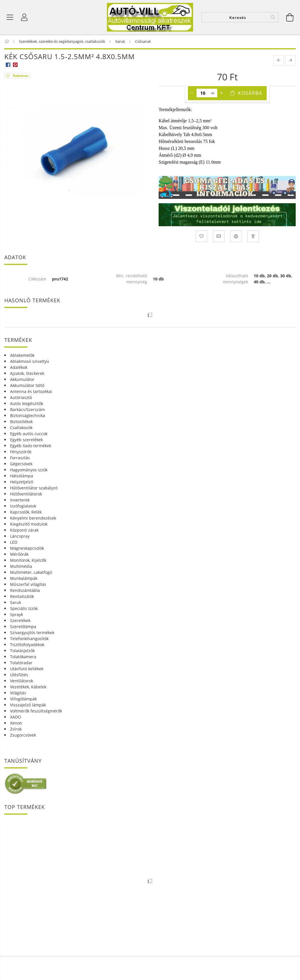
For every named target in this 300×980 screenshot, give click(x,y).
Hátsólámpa (22, 476)
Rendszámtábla (25, 590)
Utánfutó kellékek (27, 669)
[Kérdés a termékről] (253, 236)
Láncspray (20, 536)
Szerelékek (20, 620)
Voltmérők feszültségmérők (36, 711)
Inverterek (20, 500)
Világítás (18, 693)
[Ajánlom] (219, 236)
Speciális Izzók (24, 608)
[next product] (291, 60)
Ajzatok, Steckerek (27, 373)
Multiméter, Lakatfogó (31, 572)
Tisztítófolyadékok (27, 645)
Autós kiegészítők (27, 403)
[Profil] (24, 17)
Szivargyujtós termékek (32, 633)
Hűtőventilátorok (26, 494)
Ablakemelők (22, 355)
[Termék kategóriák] (10, 17)
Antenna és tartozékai (31, 391)
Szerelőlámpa (23, 626)
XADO (16, 717)
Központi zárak (24, 530)
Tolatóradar (21, 663)
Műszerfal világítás (28, 584)
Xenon (16, 723)
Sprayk (17, 614)
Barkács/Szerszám (27, 409)
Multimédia (21, 566)
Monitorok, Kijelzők (28, 560)
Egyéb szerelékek (26, 440)
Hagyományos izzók (29, 470)
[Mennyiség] (203, 93)
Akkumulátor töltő (27, 385)
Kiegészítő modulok (29, 524)
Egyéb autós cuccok (29, 434)
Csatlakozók (21, 428)
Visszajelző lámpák (28, 705)
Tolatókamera (23, 657)
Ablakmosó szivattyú (30, 361)
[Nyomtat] (236, 236)
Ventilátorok (22, 681)
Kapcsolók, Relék (26, 512)
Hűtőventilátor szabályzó (34, 488)
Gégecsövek (21, 464)
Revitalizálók (22, 596)
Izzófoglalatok (23, 506)
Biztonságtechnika (28, 416)
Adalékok (19, 367)
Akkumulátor (22, 379)
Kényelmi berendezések (33, 518)
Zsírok (16, 729)
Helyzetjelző (22, 482)
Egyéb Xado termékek (31, 446)
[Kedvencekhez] (201, 236)
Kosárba (250, 93)
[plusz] (222, 93)
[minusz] (192, 93)
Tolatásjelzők (22, 651)
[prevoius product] (279, 60)
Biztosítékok (21, 422)
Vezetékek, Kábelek (28, 687)
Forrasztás (20, 458)
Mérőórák (19, 554)
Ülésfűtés (19, 675)
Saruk (16, 602)
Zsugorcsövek (23, 735)
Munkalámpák (24, 578)
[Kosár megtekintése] (290, 17)
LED (14, 542)
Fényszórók (21, 452)
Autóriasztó (21, 397)
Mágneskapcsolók (27, 548)
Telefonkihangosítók (29, 639)
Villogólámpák (23, 699)
